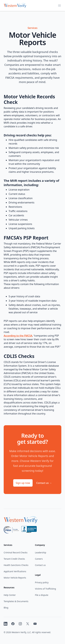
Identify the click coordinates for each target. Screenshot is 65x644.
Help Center (10, 595)
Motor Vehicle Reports (15, 578)
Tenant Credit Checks (14, 559)
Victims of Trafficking (46, 589)
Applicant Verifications (15, 571)
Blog (6, 608)
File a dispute (42, 595)
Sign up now (23, 483)
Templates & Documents (16, 601)
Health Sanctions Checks (16, 565)
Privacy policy (42, 582)
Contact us (44, 483)
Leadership (41, 552)
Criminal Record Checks (16, 552)
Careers (39, 559)
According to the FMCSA (18, 336)
